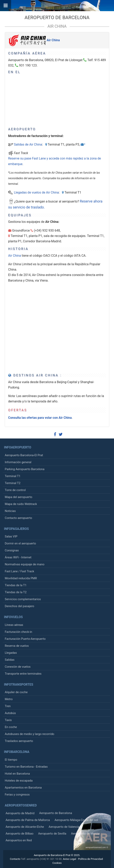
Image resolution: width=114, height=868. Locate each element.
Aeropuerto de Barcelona (57, 18)
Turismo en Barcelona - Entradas (26, 767)
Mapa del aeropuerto (18, 497)
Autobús (10, 713)
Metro (9, 699)
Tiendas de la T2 (16, 592)
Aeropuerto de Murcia (85, 834)
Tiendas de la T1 (16, 585)
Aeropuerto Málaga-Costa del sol (76, 820)
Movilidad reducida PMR (21, 578)
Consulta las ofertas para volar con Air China (40, 418)
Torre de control (15, 490)
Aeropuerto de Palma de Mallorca (28, 820)
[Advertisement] (69, 93)
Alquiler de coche (16, 692)
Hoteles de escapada (19, 781)
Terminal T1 (13, 476)
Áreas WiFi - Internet (18, 557)
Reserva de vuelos (17, 646)
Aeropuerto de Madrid (20, 813)
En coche (11, 727)
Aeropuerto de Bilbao (19, 834)
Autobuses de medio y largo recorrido (29, 734)
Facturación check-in (18, 632)
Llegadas (11, 653)
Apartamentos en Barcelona (23, 788)
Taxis (8, 720)
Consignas (12, 550)
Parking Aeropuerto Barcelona (25, 469)
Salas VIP (11, 536)
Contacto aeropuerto (18, 518)
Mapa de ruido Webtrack (21, 504)
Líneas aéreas (14, 625)
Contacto (15, 859)
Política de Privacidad (90, 859)
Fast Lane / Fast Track (19, 571)
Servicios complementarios (23, 599)
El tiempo (11, 760)
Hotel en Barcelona (17, 774)
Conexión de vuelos (18, 667)
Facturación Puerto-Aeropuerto (25, 639)
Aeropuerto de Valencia (64, 827)
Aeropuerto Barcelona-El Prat (24, 455)
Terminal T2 (13, 483)
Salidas (10, 660)
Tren (8, 706)
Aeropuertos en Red (19, 840)
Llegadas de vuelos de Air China (36, 192)
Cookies (57, 863)
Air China (57, 26)
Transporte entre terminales (23, 674)
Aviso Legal (70, 859)
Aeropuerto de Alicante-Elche (25, 827)
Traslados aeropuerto (19, 741)
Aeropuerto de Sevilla (52, 834)
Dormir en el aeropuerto (20, 543)
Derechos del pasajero (19, 606)
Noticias (10, 511)
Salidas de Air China (28, 144)
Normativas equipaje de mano (25, 564)
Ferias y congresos (17, 795)
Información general (18, 462)
